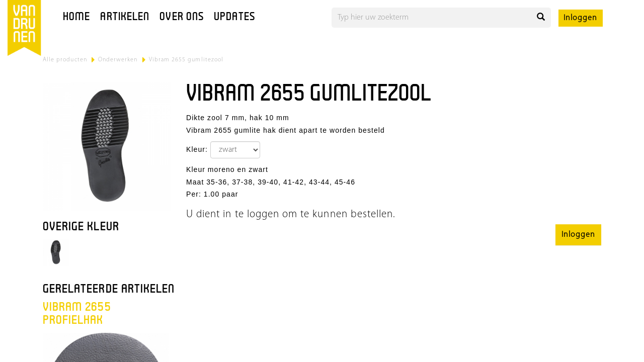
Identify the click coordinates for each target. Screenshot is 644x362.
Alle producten (65, 60)
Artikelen (125, 17)
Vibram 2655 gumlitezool (186, 60)
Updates (234, 17)
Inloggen (580, 18)
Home (76, 17)
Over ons (182, 17)
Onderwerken (118, 60)
